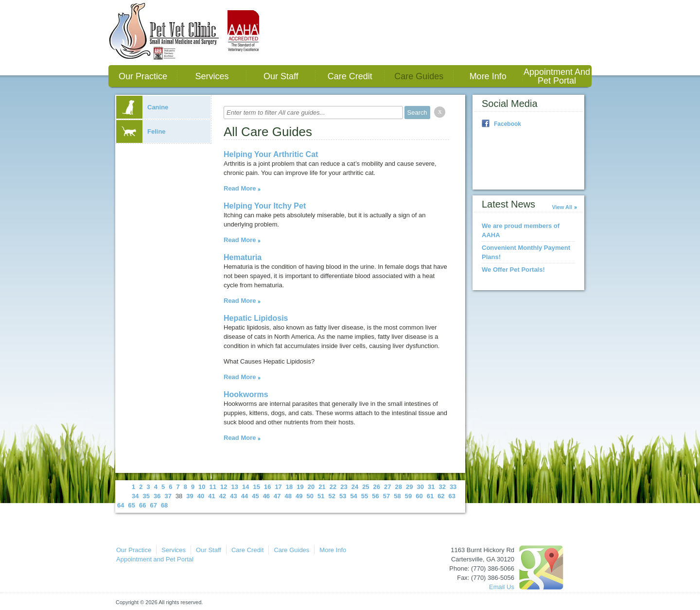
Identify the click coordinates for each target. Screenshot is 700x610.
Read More (240, 188)
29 (409, 487)
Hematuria (243, 257)
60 (419, 496)
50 (310, 496)
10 (202, 487)
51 (321, 496)
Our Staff (281, 76)
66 (142, 505)
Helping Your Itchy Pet (265, 206)
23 (344, 487)
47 (277, 496)
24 (355, 487)
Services (212, 76)
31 (431, 487)
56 (375, 496)
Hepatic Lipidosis (256, 318)
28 (399, 487)
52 (332, 496)
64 (121, 505)
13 (235, 487)
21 (322, 487)
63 (452, 496)
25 (366, 487)
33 (453, 487)
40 (201, 496)
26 (377, 487)
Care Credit (350, 76)
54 (353, 496)
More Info (488, 76)
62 (441, 496)
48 (288, 496)
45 (255, 496)
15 (256, 487)
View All (562, 207)
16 (267, 487)
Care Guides (419, 76)
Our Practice (143, 76)
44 (245, 496)
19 (300, 487)
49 (299, 496)
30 (420, 487)
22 (333, 487)
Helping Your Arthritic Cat (271, 154)
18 (289, 487)
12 (224, 487)
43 (233, 496)
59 (408, 496)
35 (146, 496)
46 (266, 496)
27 (387, 487)
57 (386, 496)
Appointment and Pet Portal (557, 76)
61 (430, 496)
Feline (141, 131)
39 (190, 496)
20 (311, 487)
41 (211, 496)
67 (153, 505)
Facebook (507, 124)
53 (343, 496)
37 (168, 496)
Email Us (502, 587)
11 (213, 487)
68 (164, 505)
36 (157, 496)
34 (135, 496)
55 (365, 496)
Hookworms (246, 394)
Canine (142, 107)
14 (245, 487)
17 (278, 487)
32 (442, 487)
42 (223, 496)
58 (397, 496)
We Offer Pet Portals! (513, 270)
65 (131, 505)
